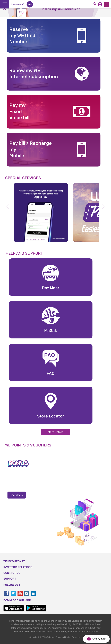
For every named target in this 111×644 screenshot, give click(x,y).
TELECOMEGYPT (14, 561)
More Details (56, 432)
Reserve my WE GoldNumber (22, 35)
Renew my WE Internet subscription (34, 74)
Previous (8, 207)
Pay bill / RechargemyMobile (31, 149)
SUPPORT (10, 579)
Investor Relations (18, 567)
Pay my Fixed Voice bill (19, 111)
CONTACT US (12, 573)
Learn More (17, 495)
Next (103, 207)
